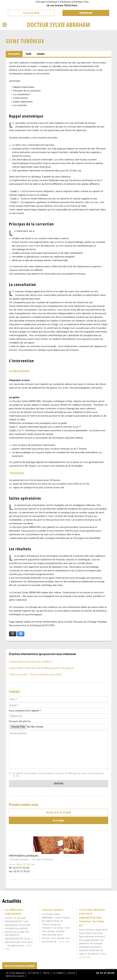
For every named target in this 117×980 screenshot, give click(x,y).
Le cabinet (58, 973)
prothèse (59, 242)
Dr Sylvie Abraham (15, 973)
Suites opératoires (23, 102)
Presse (46, 973)
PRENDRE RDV (86, 13)
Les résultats (20, 105)
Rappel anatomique (24, 87)
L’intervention (20, 98)
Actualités (34, 973)
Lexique (71, 973)
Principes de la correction (27, 91)
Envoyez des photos (20, 721)
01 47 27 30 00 (31, 13)
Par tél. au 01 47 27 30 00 (59, 812)
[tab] (14, 54)
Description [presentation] (14, 54)
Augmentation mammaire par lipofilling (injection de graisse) (41, 668)
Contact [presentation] (41, 54)
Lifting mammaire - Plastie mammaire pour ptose (35, 674)
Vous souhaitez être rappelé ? (25, 711)
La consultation (22, 94)
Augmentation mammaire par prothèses (30, 662)
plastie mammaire (30, 246)
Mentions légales (15, 976)
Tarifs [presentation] (28, 54)
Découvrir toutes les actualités (20, 966)
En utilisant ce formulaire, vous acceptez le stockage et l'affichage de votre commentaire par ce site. (58, 775)
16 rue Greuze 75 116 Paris (22, 864)
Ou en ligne (59, 820)
